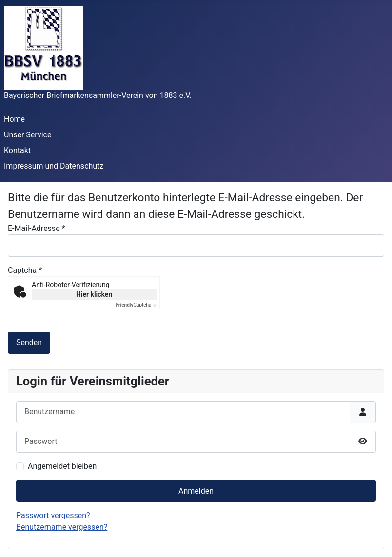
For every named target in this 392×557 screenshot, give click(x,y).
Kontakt (17, 150)
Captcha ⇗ (137, 305)
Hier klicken (94, 294)
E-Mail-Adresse (36, 228)
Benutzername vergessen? (62, 527)
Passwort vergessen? (53, 515)
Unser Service (28, 135)
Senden (29, 342)
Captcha (25, 270)
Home (14, 119)
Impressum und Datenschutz (54, 166)
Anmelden (196, 491)
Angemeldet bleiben (62, 466)
